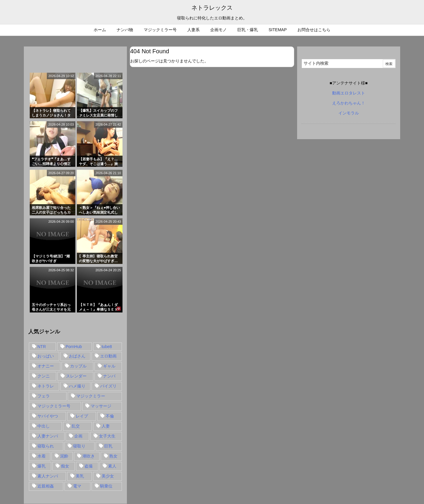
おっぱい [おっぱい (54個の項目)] (46, 356)
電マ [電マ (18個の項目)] (77, 486)
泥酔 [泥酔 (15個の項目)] (64, 456)
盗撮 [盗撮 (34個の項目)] (89, 466)
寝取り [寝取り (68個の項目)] (79, 446)
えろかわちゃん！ (349, 103)
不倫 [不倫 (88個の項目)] (110, 416)
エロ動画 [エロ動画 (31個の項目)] (108, 356)
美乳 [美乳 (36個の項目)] (80, 476)
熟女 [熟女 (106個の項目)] (113, 456)
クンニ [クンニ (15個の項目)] (44, 376)
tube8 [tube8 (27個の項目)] (107, 347)
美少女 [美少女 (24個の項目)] (108, 476)
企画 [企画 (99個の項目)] (78, 436)
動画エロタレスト (349, 93)
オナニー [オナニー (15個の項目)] (46, 366)
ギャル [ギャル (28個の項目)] (109, 366)
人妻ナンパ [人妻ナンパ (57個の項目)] (48, 436)
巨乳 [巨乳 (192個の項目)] (108, 446)
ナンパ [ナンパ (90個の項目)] (109, 376)
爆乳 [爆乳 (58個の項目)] (42, 466)
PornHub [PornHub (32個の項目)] (74, 347)
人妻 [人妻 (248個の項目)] (106, 426)
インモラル (349, 113)
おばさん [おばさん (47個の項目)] (77, 356)
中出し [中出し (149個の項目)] (44, 426)
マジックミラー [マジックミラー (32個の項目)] (91, 396)
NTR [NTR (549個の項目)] (42, 347)
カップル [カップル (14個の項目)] (78, 366)
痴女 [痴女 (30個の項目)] (65, 466)
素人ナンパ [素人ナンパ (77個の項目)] (48, 476)
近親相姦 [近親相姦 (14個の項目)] (46, 486)
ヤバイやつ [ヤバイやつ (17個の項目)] (48, 416)
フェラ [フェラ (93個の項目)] (44, 396)
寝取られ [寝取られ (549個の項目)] (46, 446)
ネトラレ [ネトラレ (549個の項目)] (46, 386)
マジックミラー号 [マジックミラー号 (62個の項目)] (54, 406)
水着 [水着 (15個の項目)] (42, 456)
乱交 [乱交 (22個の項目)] (76, 426)
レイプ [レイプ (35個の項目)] (82, 416)
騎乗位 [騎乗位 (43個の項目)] (106, 486)
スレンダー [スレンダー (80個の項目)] (76, 376)
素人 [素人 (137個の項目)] (112, 466)
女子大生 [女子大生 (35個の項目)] (107, 436)
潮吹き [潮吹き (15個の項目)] (89, 456)
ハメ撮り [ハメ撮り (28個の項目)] (77, 386)
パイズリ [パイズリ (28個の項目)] (108, 386)
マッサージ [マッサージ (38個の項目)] (101, 406)
